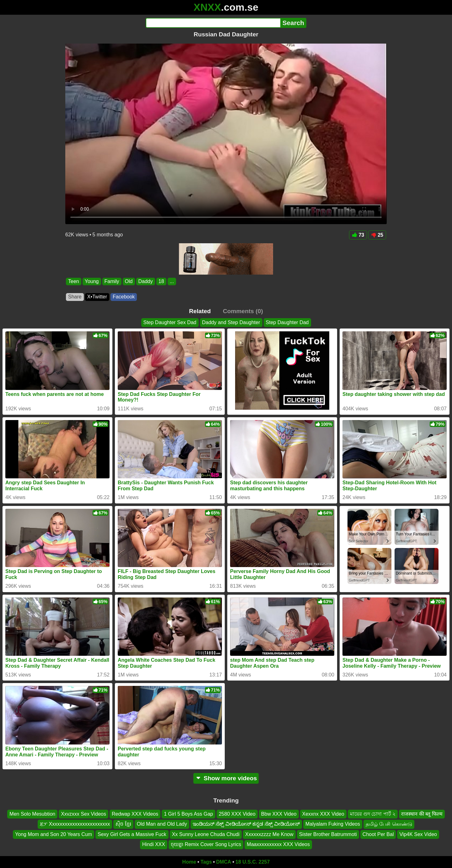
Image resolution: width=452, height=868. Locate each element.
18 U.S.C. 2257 (253, 862)
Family (112, 281)
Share (75, 297)
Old (129, 281)
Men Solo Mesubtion (32, 814)
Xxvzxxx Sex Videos (83, 814)
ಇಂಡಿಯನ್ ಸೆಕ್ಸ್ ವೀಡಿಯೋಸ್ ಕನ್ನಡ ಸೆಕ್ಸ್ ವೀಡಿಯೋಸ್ (246, 824)
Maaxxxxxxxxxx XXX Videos (278, 844)
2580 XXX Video (237, 814)
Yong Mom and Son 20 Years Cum (54, 834)
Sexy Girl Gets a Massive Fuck (132, 834)
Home (189, 862)
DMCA (223, 862)
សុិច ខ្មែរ (123, 824)
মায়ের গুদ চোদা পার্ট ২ (373, 814)
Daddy (146, 281)
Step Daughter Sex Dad (170, 322)
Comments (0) (243, 311)
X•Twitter (97, 297)
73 (358, 235)
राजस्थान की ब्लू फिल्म (422, 814)
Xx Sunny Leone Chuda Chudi (206, 834)
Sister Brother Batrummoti (328, 834)
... (172, 281)
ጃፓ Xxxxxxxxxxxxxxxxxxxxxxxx (75, 824)
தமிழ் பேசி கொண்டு (389, 824)
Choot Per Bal (378, 834)
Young (92, 281)
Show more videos (226, 778)
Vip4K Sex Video (418, 834)
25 (377, 235)
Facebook (124, 297)
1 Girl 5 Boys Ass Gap (188, 814)
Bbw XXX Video (279, 814)
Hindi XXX (154, 844)
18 (161, 281)
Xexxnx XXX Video (323, 814)
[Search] (213, 23)
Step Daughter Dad (287, 322)
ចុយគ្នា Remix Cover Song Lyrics (206, 844)
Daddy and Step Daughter (231, 322)
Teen (74, 281)
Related (200, 311)
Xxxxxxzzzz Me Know (269, 834)
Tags (206, 862)
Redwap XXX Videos (135, 814)
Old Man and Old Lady (162, 824)
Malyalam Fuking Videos (333, 824)
